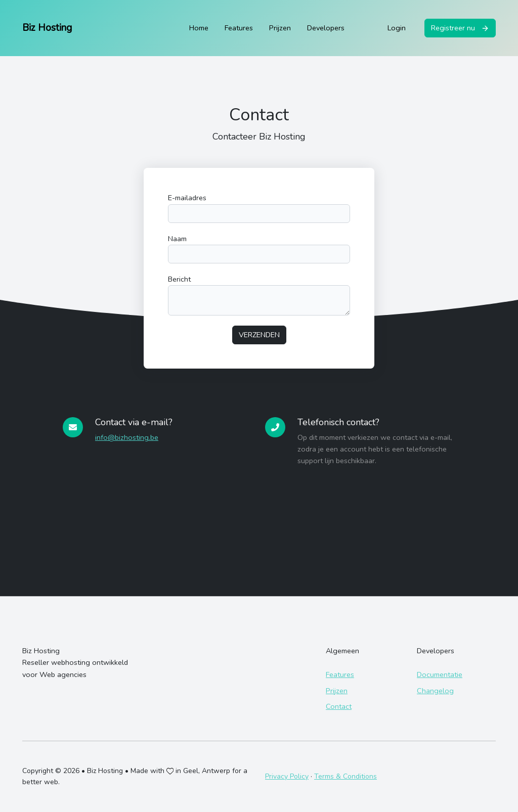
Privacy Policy (287, 776)
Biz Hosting (47, 28)
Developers (326, 28)
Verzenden (259, 335)
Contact (339, 706)
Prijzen (280, 28)
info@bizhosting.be (127, 437)
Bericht (179, 279)
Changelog (435, 691)
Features (239, 28)
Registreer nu (460, 28)
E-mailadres (187, 198)
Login (397, 28)
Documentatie (440, 674)
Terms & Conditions (346, 776)
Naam (177, 239)
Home (199, 28)
